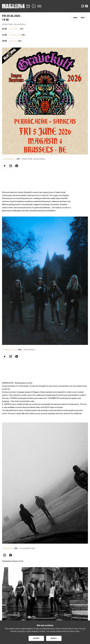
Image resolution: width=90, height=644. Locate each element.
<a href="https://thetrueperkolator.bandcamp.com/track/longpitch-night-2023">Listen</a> (43, 369)
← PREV (74, 18)
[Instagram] (83, 6)
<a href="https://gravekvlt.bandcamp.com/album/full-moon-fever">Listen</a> (43, 178)
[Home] (13, 6)
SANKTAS (16, 41)
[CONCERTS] (28, 6)
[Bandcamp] (5, 166)
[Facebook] (87, 6)
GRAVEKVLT (16, 29)
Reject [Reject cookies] (54, 638)
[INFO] (34, 6)
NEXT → (84, 18)
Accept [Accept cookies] (36, 638)
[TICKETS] (39, 6)
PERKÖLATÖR (17, 35)
